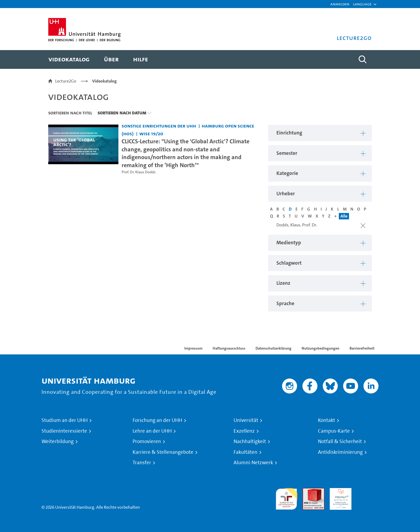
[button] (362, 4)
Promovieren (147, 441)
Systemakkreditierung (368, 491)
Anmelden (340, 4)
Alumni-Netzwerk (253, 463)
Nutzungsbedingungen (320, 348)
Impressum (193, 348)
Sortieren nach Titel (70, 113)
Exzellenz (244, 431)
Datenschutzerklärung (273, 348)
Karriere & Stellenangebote (163, 452)
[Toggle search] (362, 59)
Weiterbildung (58, 441)
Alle (344, 216)
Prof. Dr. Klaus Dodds (139, 172)
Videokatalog (104, 81)
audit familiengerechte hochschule (286, 498)
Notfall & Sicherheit (340, 441)
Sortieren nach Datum (122, 113)
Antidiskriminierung (340, 452)
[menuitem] (69, 59)
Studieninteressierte (64, 431)
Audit (308, 491)
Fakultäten (245, 452)
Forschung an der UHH (157, 420)
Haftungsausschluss (229, 348)
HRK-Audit (339, 491)
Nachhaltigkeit (250, 441)
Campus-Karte (334, 431)
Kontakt (327, 420)
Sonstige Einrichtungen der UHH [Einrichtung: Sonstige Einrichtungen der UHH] (159, 126)
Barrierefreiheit (362, 348)
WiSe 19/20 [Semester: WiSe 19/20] (151, 134)
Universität (246, 420)
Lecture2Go (66, 81)
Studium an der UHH (65, 420)
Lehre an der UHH (152, 431)
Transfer (142, 463)
